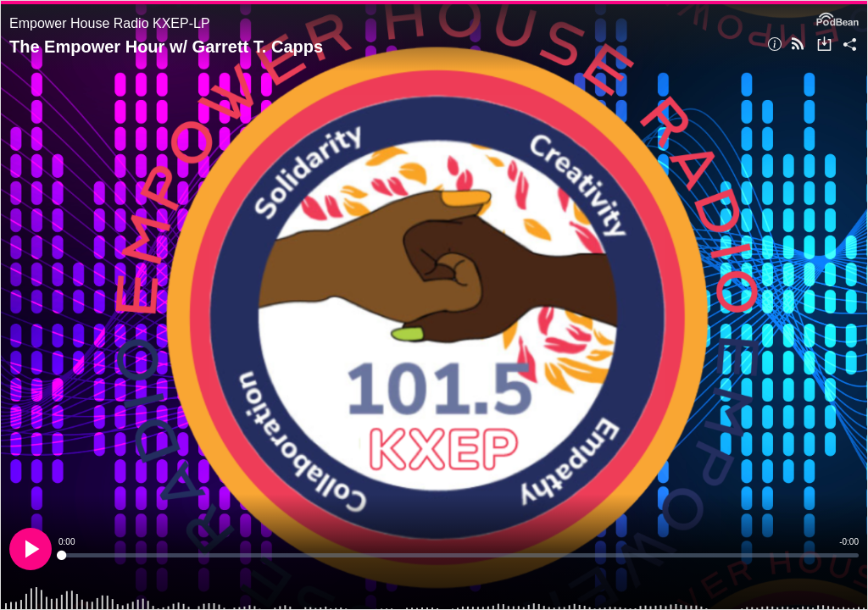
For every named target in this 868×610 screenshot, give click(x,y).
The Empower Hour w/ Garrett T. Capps (166, 47)
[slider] (459, 555)
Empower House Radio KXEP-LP (110, 23)
